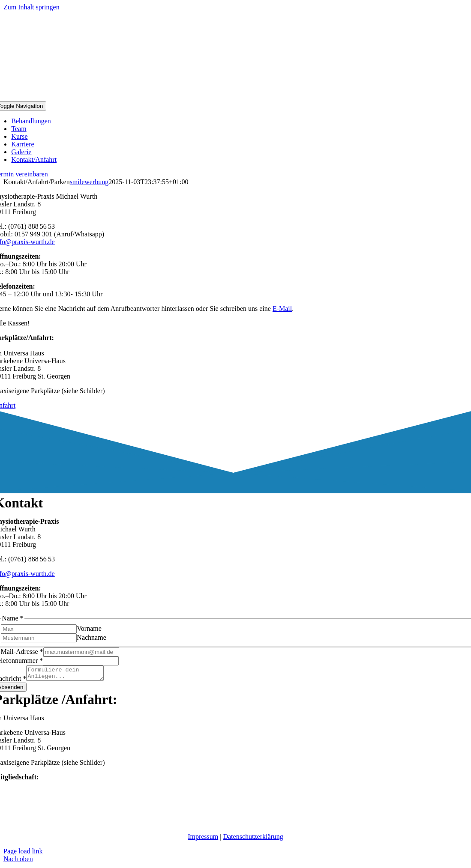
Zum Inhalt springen (31, 7)
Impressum (203, 839)
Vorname (89, 628)
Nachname (91, 637)
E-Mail (282, 309)
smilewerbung (89, 182)
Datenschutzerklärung (253, 839)
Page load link (23, 854)
